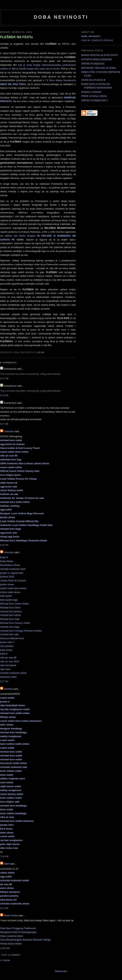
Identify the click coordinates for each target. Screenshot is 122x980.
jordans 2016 (7, 577)
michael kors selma (10, 615)
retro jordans (7, 646)
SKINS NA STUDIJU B (93, 80)
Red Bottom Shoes (10, 565)
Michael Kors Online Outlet (14, 604)
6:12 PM (4, 908)
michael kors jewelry (11, 611)
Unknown (9, 431)
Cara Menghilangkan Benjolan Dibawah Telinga (25, 940)
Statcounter (61, 971)
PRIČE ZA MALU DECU (94, 96)
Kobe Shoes (7, 561)
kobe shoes (6, 650)
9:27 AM (4, 424)
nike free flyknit (8, 665)
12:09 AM (5, 948)
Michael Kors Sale (10, 619)
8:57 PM (4, 681)
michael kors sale (9, 634)
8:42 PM (4, 545)
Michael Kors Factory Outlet (15, 623)
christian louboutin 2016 (13, 569)
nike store (5, 669)
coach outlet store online (13, 588)
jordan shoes (7, 584)
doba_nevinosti (91, 36)
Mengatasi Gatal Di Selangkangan (18, 932)
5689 (7, 864)
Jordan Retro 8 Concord (13, 580)
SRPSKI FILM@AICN (93, 64)
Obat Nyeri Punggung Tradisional (18, 928)
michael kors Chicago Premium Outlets (21, 631)
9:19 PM (4, 395)
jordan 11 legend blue (12, 573)
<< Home (5, 960)
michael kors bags (10, 627)
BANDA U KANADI (91, 92)
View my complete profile (97, 40)
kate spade (6, 596)
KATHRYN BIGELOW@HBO (97, 59)
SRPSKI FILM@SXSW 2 (94, 100)
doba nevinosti (61, 17)
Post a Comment (11, 955)
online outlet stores (10, 592)
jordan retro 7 (7, 642)
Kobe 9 (4, 557)
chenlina (8, 689)
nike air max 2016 (10, 661)
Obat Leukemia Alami (12, 936)
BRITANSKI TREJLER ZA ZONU (99, 68)
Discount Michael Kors (12, 638)
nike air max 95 (8, 658)
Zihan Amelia (11, 915)
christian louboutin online (13, 673)
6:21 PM (4, 379)
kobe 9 (4, 654)
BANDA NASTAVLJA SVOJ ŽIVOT (100, 55)
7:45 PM (4, 857)
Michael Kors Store (10, 608)
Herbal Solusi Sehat (11, 944)
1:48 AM (40, 352)
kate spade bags (9, 600)
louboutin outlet (8, 677)
